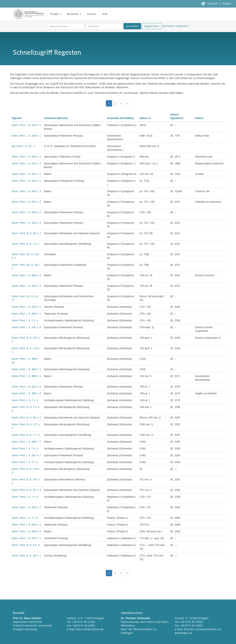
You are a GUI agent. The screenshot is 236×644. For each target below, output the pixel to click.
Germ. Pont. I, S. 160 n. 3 (26, 223)
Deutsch (213, 3)
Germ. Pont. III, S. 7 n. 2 (26, 435)
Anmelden (132, 26)
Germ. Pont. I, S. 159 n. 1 (26, 136)
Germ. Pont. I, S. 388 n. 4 (26, 275)
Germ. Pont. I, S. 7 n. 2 (25, 462)
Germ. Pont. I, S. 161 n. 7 (26, 455)
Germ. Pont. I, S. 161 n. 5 (26, 327)
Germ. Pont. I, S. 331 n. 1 (26, 181)
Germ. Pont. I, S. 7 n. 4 (25, 320)
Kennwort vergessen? (176, 26)
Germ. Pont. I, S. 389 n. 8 (26, 531)
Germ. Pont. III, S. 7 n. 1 (26, 244)
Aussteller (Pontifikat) (120, 118)
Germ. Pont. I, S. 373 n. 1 (26, 538)
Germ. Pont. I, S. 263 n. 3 (26, 525)
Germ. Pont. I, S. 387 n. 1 (26, 174)
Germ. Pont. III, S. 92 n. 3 (26, 490)
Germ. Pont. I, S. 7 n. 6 (25, 518)
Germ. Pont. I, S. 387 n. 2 (26, 202)
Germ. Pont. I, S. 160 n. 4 (26, 286)
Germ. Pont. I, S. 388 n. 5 (26, 376)
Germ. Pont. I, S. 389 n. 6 (26, 393)
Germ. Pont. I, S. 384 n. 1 (26, 369)
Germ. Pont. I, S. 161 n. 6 (26, 387)
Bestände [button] (74, 14)
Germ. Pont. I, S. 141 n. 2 (26, 163)
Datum (145, 118)
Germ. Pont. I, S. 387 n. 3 (26, 191)
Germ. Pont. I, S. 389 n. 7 (26, 442)
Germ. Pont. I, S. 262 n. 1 (26, 307)
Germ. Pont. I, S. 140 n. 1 (26, 125)
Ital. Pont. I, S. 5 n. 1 (23, 146)
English (227, 3)
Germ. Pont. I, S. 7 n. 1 (25, 400)
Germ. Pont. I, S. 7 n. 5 (25, 497)
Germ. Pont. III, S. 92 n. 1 (26, 233)
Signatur (17, 118)
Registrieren (152, 26)
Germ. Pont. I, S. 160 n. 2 (26, 212)
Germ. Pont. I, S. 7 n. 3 (25, 448)
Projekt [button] (56, 14)
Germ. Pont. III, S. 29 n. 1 (26, 556)
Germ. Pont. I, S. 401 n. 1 (26, 157)
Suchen (91, 14)
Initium (199, 118)
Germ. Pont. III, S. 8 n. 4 (26, 545)
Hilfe (105, 14)
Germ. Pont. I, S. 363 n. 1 (26, 314)
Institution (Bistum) (56, 118)
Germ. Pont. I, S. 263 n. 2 (26, 507)
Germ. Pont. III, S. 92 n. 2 (26, 418)
